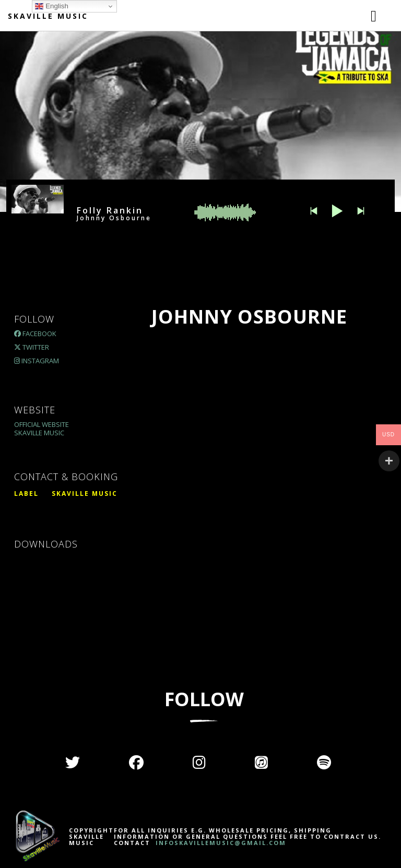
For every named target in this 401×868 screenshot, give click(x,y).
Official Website (42, 424)
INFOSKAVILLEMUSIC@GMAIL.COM (220, 843)
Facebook (35, 334)
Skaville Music (48, 16)
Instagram (37, 361)
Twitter (32, 347)
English (51, 6)
